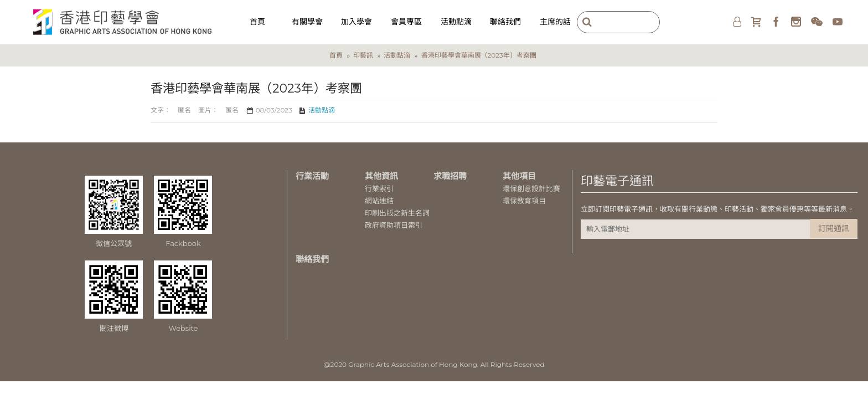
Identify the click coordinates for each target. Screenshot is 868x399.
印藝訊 (363, 55)
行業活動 (312, 176)
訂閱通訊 (834, 228)
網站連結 (379, 201)
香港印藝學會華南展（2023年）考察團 (479, 55)
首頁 (336, 55)
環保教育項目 (524, 201)
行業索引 (379, 188)
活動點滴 (397, 55)
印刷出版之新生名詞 (397, 213)
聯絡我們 (312, 259)
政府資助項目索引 (394, 225)
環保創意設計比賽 (531, 188)
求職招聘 (450, 176)
